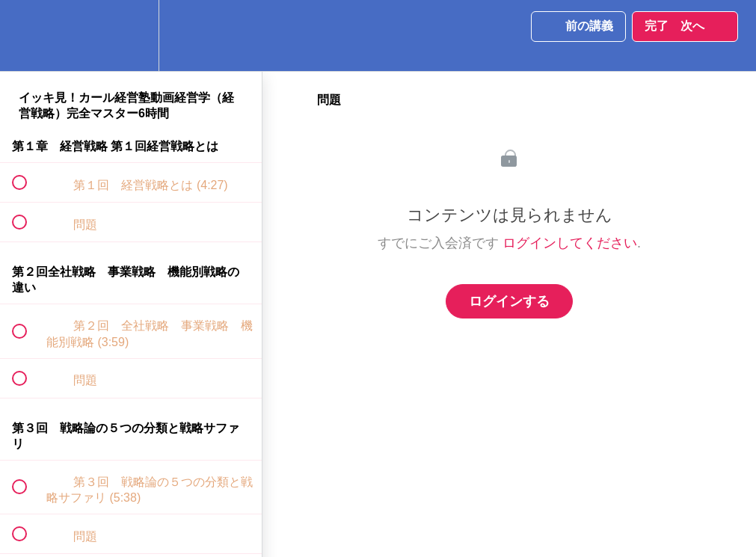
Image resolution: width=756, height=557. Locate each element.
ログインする (509, 301)
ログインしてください (570, 243)
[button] (28, 36)
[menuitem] (131, 36)
